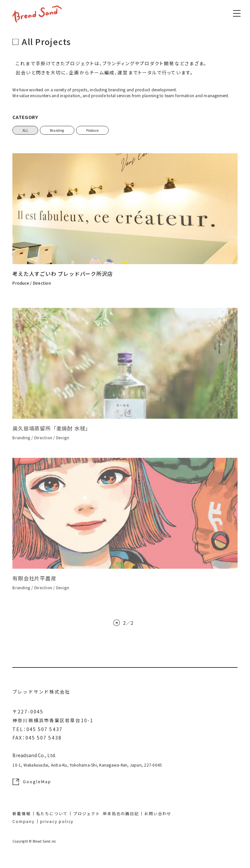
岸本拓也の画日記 (121, 813)
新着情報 (21, 813)
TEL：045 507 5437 (38, 729)
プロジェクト (87, 813)
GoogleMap (32, 782)
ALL (25, 130)
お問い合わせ (158, 813)
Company (23, 821)
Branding (57, 130)
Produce (92, 130)
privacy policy (57, 821)
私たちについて (52, 813)
